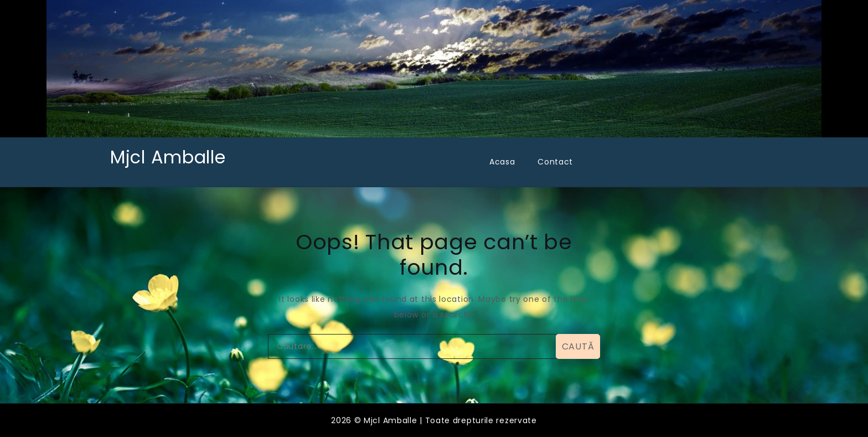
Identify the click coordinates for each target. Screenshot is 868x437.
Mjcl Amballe (168, 157)
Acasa (502, 162)
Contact (555, 162)
